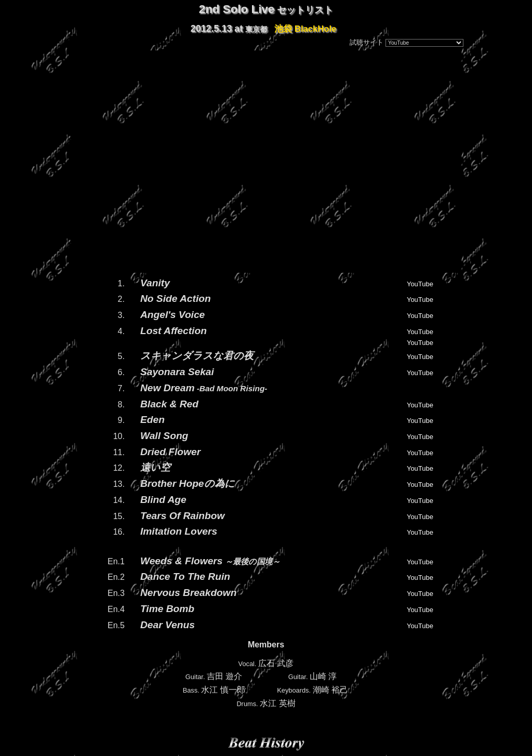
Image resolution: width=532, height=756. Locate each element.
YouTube (420, 284)
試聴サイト (367, 42)
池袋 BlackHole (305, 29)
